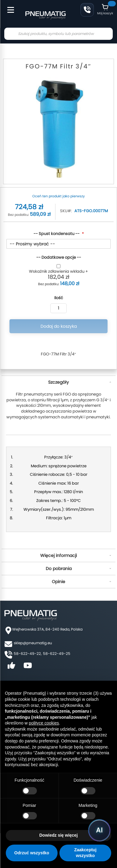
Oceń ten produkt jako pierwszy (58, 196)
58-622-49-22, (28, 654)
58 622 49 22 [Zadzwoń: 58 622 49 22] (87, 10)
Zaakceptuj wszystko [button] (85, 853)
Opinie (58, 582)
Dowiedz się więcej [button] (58, 835)
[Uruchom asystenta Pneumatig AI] (99, 830)
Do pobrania (59, 569)
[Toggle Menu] (8, 7)
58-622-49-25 (57, 654)
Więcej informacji (58, 555)
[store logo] (45, 15)
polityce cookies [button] (44, 723)
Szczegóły (58, 382)
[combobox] (58, 34)
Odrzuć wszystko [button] (32, 853)
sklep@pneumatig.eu (33, 643)
